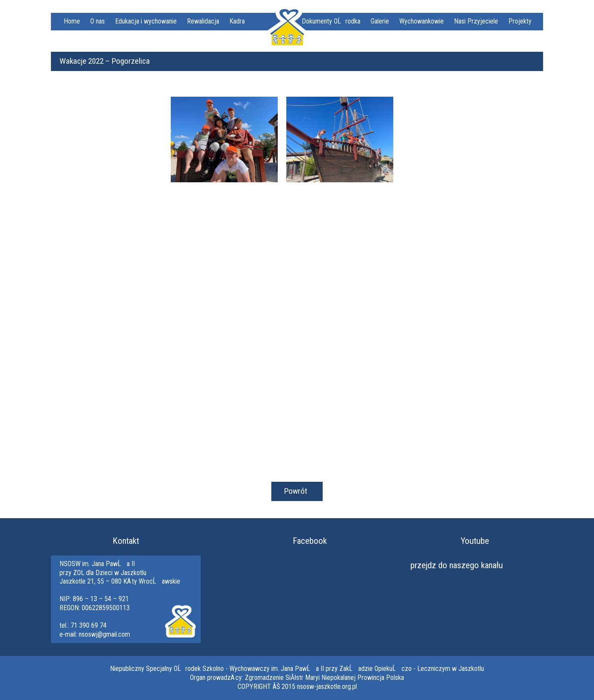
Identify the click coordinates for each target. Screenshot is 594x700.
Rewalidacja (203, 21)
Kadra (237, 21)
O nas (98, 21)
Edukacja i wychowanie (146, 21)
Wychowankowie (422, 21)
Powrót (296, 491)
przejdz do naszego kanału (457, 565)
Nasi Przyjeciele (476, 21)
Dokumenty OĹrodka (331, 21)
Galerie (380, 21)
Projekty (520, 21)
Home (72, 21)
